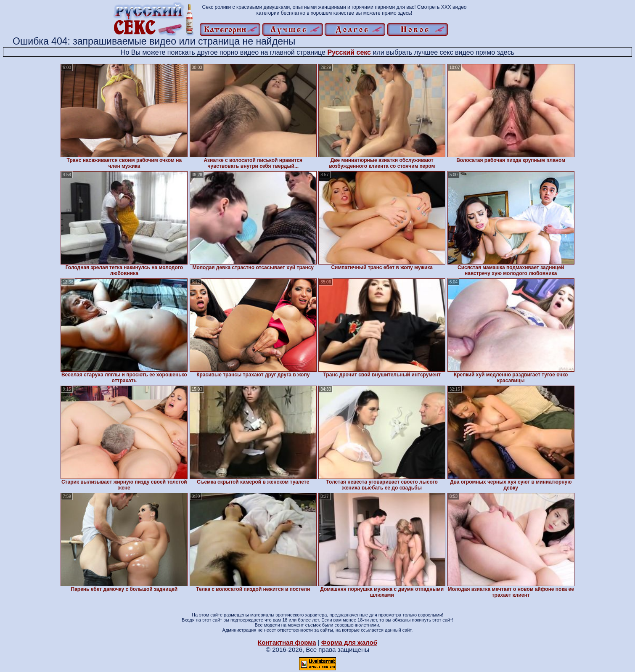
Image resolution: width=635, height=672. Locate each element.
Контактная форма (287, 642)
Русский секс (349, 52)
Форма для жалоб (349, 642)
